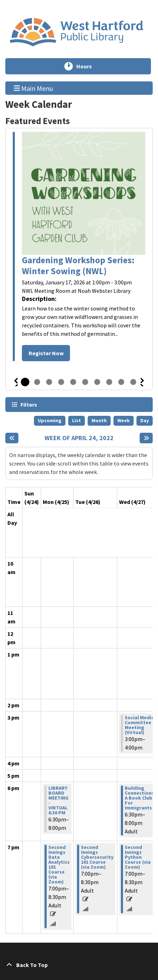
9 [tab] (121, 382)
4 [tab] (61, 382)
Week (124, 420)
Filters (28, 404)
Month (99, 420)
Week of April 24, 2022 (79, 438)
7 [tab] (97, 382)
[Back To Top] (79, 965)
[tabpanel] (79, 248)
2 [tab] (37, 382)
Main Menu (34, 88)
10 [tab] (133, 382)
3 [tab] (49, 382)
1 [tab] (25, 382)
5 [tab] (73, 382)
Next (142, 382)
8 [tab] (109, 382)
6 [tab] (85, 382)
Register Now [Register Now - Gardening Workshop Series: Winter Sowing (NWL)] (46, 353)
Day (145, 420)
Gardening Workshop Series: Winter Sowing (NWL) (78, 266)
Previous (16, 382)
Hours (87, 66)
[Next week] (146, 438)
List (77, 420)
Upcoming (50, 420)
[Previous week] (12, 438)
